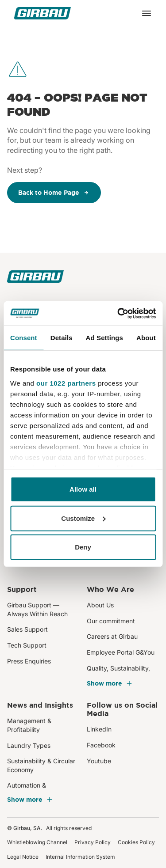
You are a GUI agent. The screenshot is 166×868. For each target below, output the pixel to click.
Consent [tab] (24, 338)
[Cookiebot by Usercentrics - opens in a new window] (118, 313)
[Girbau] (42, 13)
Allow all (83, 489)
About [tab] (146, 338)
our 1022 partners (66, 383)
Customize (83, 518)
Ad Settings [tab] (104, 338)
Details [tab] (62, 338)
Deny (83, 547)
